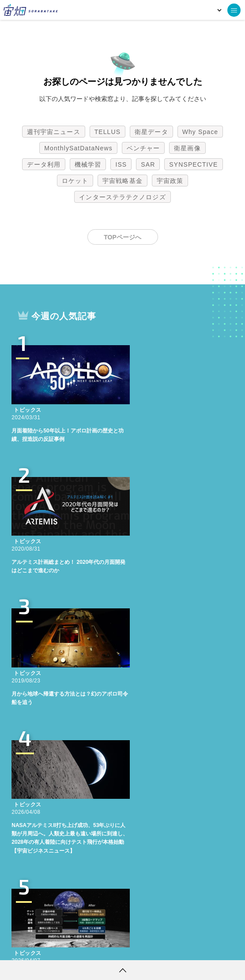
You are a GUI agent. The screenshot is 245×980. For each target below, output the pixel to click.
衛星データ (151, 132)
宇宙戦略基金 (122, 181)
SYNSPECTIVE (193, 164)
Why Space (200, 132)
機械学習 (88, 164)
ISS (121, 164)
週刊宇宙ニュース (54, 132)
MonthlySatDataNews (78, 148)
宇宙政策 (170, 181)
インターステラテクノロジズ (122, 197)
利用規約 (49, 947)
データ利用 (44, 164)
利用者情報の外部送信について (169, 947)
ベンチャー (143, 148)
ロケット (75, 181)
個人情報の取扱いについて (96, 947)
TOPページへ (122, 237)
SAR (148, 164)
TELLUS (108, 132)
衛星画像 (187, 148)
